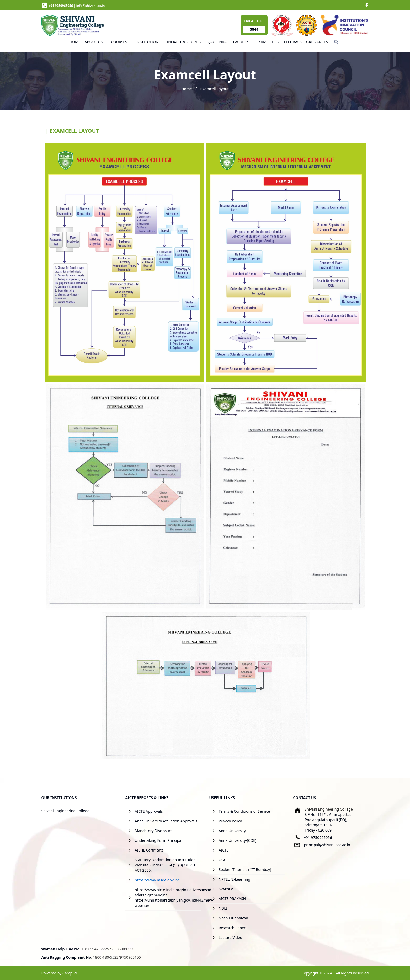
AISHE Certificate (149, 850)
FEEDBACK (293, 42)
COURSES (121, 42)
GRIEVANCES (317, 42)
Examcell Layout (214, 89)
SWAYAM (226, 889)
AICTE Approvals (149, 811)
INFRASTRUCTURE (184, 42)
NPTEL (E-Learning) (235, 879)
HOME (75, 42)
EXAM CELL (268, 42)
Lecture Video (231, 937)
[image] (367, 5)
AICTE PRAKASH (232, 899)
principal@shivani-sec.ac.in (327, 845)
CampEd (70, 973)
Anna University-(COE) (238, 840)
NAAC (224, 42)
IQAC (211, 42)
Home (187, 89)
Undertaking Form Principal (159, 840)
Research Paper (232, 928)
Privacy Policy (230, 821)
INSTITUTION (149, 42)
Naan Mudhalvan (233, 918)
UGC (223, 860)
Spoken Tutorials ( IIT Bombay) (245, 869)
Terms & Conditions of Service (244, 811)
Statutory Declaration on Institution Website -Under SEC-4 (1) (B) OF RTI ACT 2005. (165, 865)
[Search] (336, 42)
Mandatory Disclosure (154, 831)
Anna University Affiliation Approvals (166, 821)
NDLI (223, 908)
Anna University (232, 831)
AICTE (224, 850)
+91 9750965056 (318, 837)
